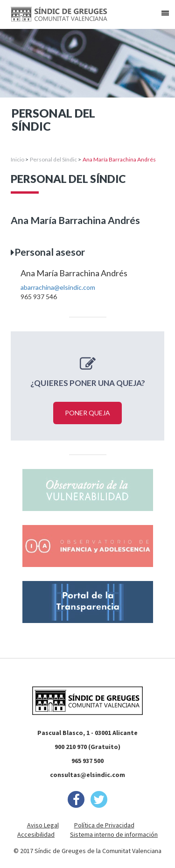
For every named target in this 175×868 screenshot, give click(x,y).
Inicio (17, 159)
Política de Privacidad (104, 825)
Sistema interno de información (114, 834)
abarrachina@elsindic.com (58, 287)
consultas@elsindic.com (87, 775)
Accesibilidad (36, 834)
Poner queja (87, 413)
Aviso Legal (43, 825)
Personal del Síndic (53, 159)
